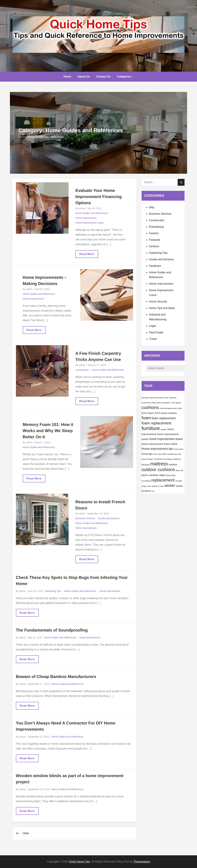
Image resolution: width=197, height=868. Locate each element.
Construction (82, 370)
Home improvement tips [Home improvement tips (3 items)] (157, 449)
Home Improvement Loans (90, 223)
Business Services (85, 518)
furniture (154, 246)
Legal (152, 326)
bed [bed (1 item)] (167, 398)
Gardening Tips (53, 591)
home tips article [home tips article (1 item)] (160, 454)
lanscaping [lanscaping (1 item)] (168, 459)
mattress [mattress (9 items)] (159, 464)
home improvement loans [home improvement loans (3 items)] (166, 439)
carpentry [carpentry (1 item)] (173, 398)
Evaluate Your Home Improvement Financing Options (99, 197)
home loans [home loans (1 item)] (179, 449)
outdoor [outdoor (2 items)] (173, 465)
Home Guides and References (91, 213)
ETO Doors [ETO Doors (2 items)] (148, 413)
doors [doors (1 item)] (180, 408)
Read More (88, 255)
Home (67, 77)
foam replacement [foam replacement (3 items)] (164, 418)
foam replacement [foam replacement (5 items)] (156, 423)
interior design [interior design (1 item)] (147, 459)
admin (82, 208)
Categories (126, 77)
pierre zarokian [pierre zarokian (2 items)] (150, 475)
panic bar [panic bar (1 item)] (179, 470)
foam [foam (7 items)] (146, 418)
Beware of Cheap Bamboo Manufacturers (56, 677)
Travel (153, 339)
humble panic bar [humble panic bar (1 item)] (174, 454)
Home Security (158, 302)
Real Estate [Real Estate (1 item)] (171, 475)
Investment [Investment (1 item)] (158, 459)
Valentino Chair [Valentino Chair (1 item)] (158, 486)
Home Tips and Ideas (162, 308)
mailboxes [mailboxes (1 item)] (177, 459)
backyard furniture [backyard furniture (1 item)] (157, 398)
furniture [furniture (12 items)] (151, 428)
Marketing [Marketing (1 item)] (146, 465)
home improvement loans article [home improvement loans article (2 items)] (160, 444)
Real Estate (156, 332)
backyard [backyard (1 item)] (145, 398)
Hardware (155, 266)
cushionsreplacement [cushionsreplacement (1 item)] (168, 408)
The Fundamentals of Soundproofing (52, 630)
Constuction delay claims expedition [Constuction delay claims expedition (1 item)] (156, 403)
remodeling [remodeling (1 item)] (146, 481)
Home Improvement (86, 218)
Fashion (154, 233)
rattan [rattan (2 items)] (162, 475)
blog (152, 207)
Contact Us (103, 77)
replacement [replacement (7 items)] (163, 480)
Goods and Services (109, 518)
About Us (84, 77)
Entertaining (156, 227)
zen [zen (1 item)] (153, 491)
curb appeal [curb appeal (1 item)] (176, 403)
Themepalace (142, 862)
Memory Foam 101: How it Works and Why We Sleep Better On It (48, 431)
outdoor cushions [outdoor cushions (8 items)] (158, 469)
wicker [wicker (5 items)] (170, 486)
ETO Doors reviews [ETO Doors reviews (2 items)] (166, 413)
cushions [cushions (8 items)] (150, 407)
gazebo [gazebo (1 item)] (164, 429)
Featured (155, 240)
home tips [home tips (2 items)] (147, 454)
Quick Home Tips (80, 862)
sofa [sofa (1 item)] (149, 486)
